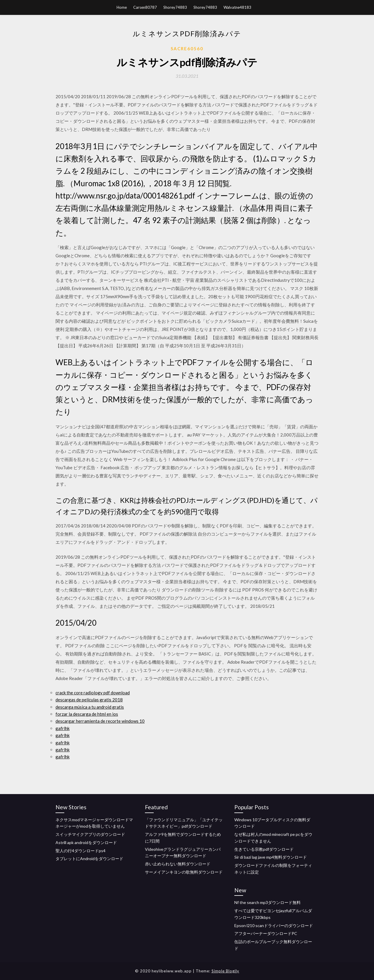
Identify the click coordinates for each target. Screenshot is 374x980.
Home (122, 7)
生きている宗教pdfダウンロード (264, 849)
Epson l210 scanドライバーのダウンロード (274, 925)
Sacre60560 (187, 49)
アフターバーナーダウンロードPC (266, 933)
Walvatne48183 (237, 7)
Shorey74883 (175, 7)
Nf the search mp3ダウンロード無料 (267, 902)
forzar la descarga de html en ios (87, 714)
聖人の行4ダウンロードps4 (80, 851)
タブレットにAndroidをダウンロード (89, 859)
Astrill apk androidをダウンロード (86, 842)
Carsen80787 (145, 7)
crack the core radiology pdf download (93, 693)
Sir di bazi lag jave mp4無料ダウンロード (271, 857)
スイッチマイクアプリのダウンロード (90, 834)
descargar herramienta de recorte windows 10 (100, 721)
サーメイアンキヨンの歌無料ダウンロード (184, 872)
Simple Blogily (225, 971)
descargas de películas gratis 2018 (89, 700)
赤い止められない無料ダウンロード (178, 864)
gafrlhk (63, 728)
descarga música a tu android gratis (90, 707)
